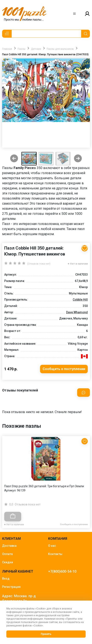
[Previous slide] (14, 159)
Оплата (7, 554)
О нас (52, 546)
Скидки (8, 562)
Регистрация (11, 587)
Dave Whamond (77, 312)
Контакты (55, 554)
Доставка (9, 546)
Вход (6, 579)
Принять (46, 634)
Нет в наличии (79, 264)
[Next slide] (78, 159)
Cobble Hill (80, 300)
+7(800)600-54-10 (62, 571)
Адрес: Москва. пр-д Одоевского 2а (19, 598)
